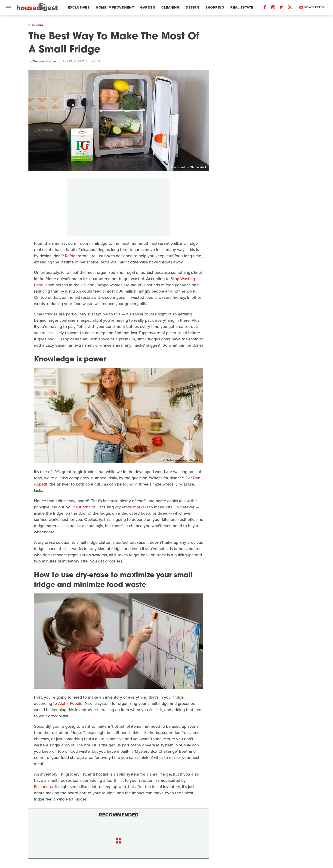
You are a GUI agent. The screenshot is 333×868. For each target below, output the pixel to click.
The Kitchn (81, 507)
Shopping (215, 7)
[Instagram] (273, 8)
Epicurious (43, 787)
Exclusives (79, 7)
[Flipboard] (281, 8)
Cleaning (170, 7)
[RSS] (290, 8)
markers (141, 507)
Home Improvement (115, 7)
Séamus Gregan (45, 61)
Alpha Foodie (70, 703)
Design (192, 7)
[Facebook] (265, 8)
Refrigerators (77, 256)
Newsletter (312, 7)
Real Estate (242, 7)
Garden (148, 7)
